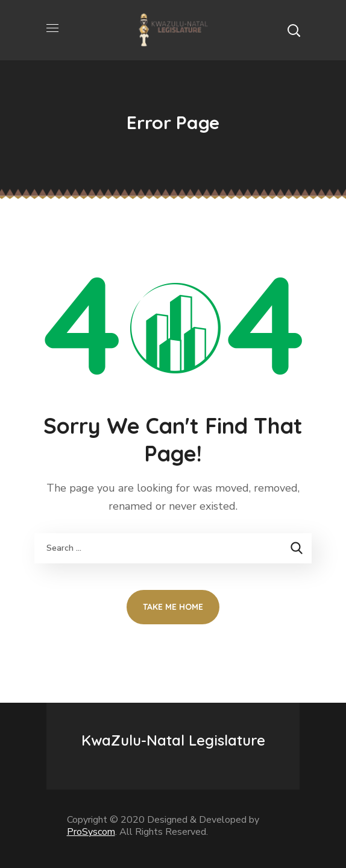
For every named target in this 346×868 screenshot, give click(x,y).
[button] (294, 30)
